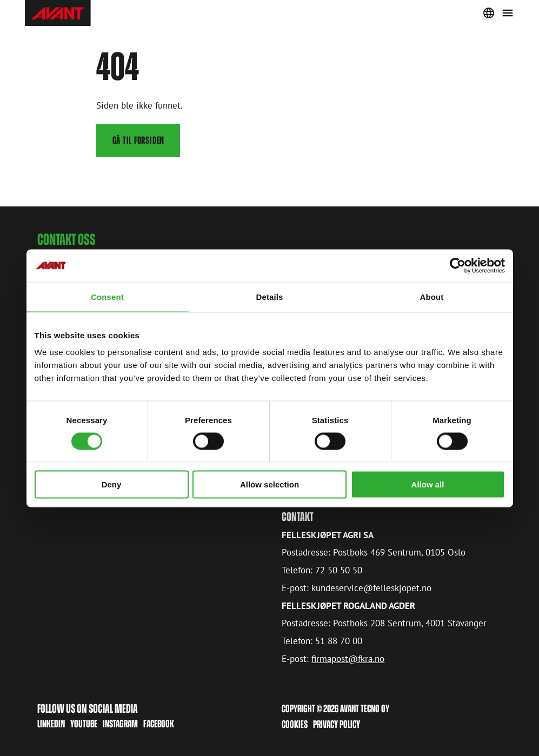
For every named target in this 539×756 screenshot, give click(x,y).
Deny (112, 484)
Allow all (428, 484)
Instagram (120, 724)
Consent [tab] (107, 296)
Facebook (159, 724)
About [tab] (432, 296)
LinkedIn (51, 724)
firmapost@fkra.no (348, 658)
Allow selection (269, 484)
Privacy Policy (337, 724)
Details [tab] (270, 296)
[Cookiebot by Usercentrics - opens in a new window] (458, 265)
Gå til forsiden (139, 140)
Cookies (295, 724)
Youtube (84, 724)
